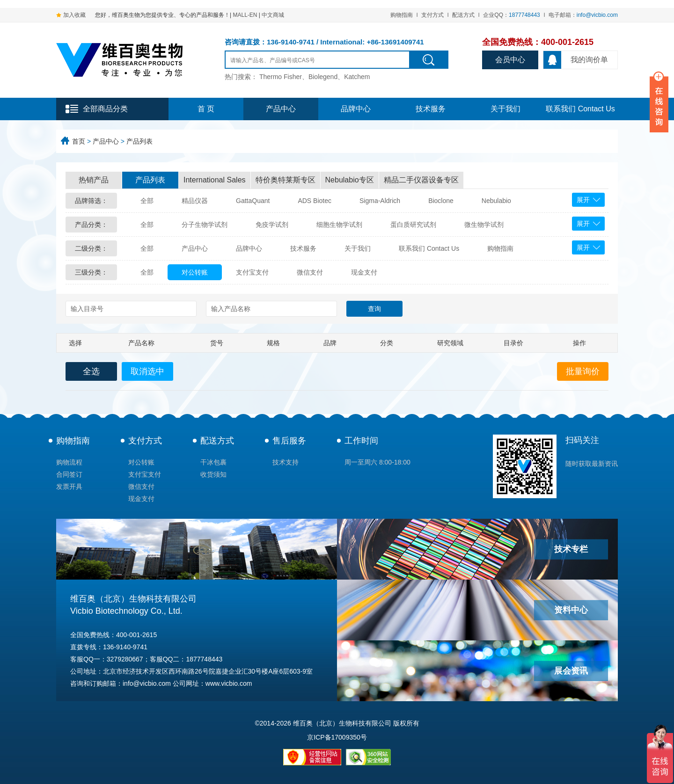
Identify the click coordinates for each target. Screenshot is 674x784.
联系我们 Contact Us (580, 109)
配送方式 (463, 15)
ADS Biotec (315, 201)
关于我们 (505, 109)
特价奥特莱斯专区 (286, 180)
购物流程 (69, 462)
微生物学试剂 (484, 225)
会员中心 (510, 60)
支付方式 (432, 15)
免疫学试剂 (272, 225)
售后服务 (289, 441)
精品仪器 (195, 201)
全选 (91, 371)
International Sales (215, 180)
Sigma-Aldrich (380, 201)
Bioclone (441, 201)
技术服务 (431, 109)
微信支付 (310, 272)
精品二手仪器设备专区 (421, 180)
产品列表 (139, 141)
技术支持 (286, 462)
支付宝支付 (252, 272)
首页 (79, 141)
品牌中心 (356, 109)
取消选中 (147, 371)
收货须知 (213, 474)
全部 (147, 201)
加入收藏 (74, 15)
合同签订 (69, 474)
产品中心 (281, 109)
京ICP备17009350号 (337, 737)
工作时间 (361, 441)
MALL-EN (245, 15)
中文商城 (273, 15)
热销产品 (94, 180)
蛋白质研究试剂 (413, 225)
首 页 (206, 109)
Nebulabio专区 (350, 180)
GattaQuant (253, 201)
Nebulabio (496, 201)
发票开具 (69, 486)
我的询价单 (576, 60)
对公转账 (195, 272)
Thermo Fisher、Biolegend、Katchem (315, 77)
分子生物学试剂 (205, 225)
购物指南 (402, 15)
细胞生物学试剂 (339, 225)
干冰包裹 (213, 462)
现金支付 (364, 272)
